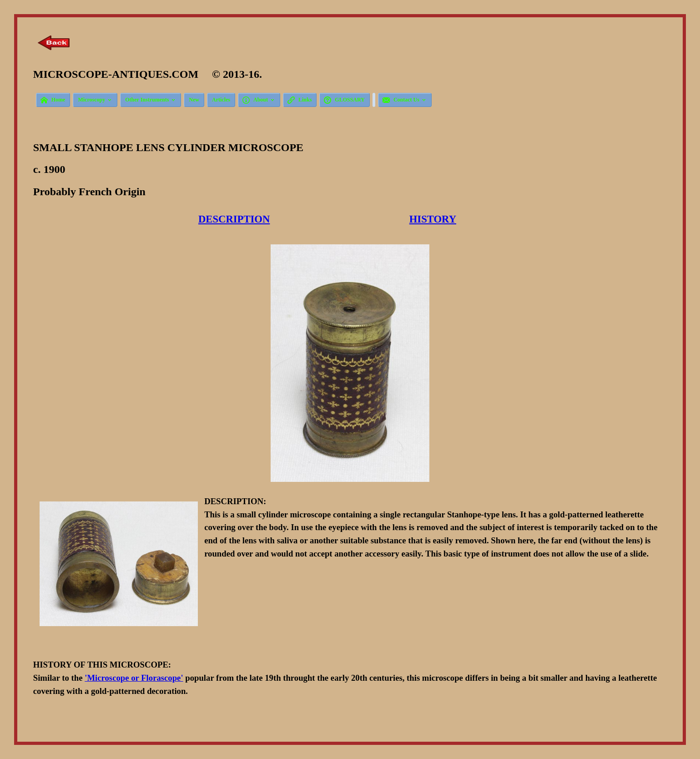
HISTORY (433, 219)
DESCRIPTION (234, 219)
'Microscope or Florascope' (134, 678)
